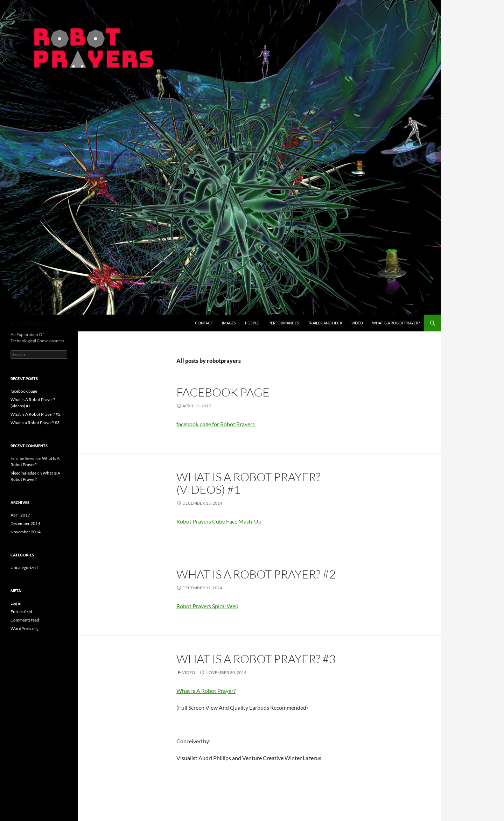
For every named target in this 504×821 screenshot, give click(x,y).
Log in (16, 603)
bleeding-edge (23, 473)
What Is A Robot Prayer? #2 (256, 574)
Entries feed (21, 612)
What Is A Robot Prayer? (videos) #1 (248, 483)
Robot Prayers (30, 323)
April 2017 (20, 515)
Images (229, 323)
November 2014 (26, 532)
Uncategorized (24, 567)
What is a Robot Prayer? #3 (256, 659)
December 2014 (25, 523)
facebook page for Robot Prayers (216, 424)
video (357, 323)
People (252, 323)
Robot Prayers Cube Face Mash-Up (219, 521)
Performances (284, 323)
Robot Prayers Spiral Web (207, 606)
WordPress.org (24, 628)
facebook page (223, 392)
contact (204, 323)
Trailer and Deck (325, 323)
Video (189, 672)
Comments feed (25, 620)
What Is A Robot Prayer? (396, 323)
